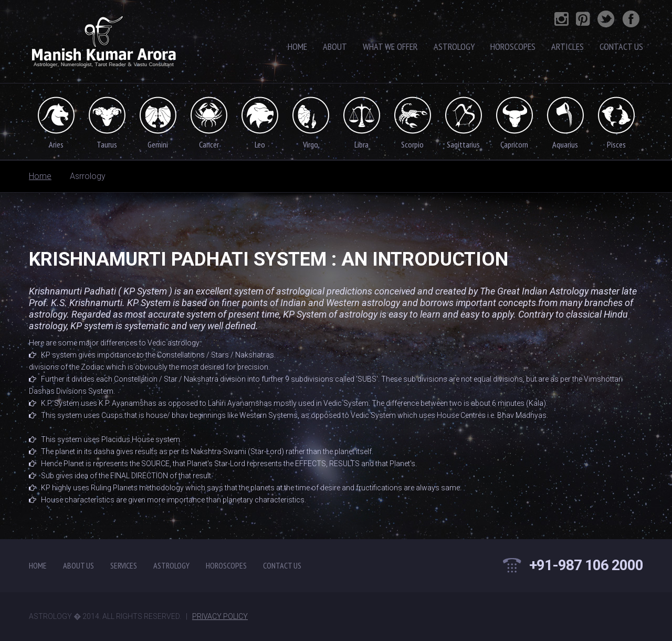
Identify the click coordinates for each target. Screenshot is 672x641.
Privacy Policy (220, 616)
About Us (78, 565)
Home (297, 46)
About (335, 46)
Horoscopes (513, 46)
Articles (568, 46)
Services (124, 565)
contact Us (621, 46)
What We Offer (390, 46)
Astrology (454, 46)
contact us (282, 565)
